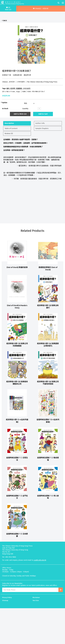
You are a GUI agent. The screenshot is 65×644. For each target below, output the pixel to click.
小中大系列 (27, 88)
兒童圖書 (19, 88)
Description (9, 123)
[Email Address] (30, 590)
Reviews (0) (9, 133)
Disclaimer (36, 597)
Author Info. (40, 123)
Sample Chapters (42, 128)
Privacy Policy (7, 597)
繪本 (8, 88)
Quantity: (25, 109)
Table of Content (11, 128)
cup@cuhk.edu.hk (40, 560)
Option (5, 103)
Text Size (36, 600)
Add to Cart (43, 114)
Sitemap (5, 600)
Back (5, 21)
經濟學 (13, 88)
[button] (41, 9)
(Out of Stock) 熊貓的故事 (17, 267)
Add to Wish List (20, 114)
